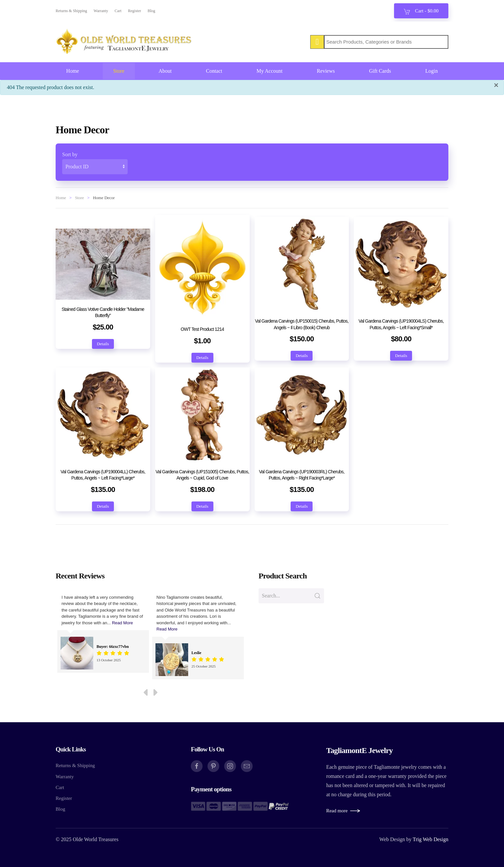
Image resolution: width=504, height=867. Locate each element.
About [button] (165, 71)
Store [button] (119, 71)
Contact (214, 71)
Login (431, 71)
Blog (151, 11)
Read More (122, 623)
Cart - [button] (421, 11)
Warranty (101, 11)
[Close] (496, 85)
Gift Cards (380, 71)
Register (135, 11)
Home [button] (72, 71)
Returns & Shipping (71, 11)
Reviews (326, 71)
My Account (270, 71)
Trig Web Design (431, 839)
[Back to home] (124, 42)
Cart (118, 11)
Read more (337, 811)
